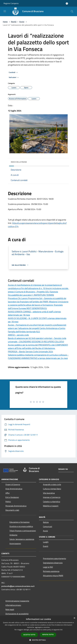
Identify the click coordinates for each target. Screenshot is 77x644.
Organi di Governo (13, 484)
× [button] (74, 618)
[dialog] (38, 630)
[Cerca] (72, 11)
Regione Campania (11, 3)
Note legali (10, 609)
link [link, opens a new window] (61, 630)
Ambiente (13, 535)
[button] (38, 640)
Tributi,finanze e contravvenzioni (23, 531)
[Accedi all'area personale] (67, 4)
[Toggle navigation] (5, 11)
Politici (8, 502)
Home (5, 22)
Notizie (46, 522)
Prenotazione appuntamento (54, 558)
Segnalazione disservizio (53, 563)
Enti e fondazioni (12, 497)
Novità (14, 22)
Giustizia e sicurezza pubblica (21, 526)
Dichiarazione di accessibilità (17, 614)
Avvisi (22, 22)
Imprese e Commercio (52, 497)
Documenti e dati (12, 510)
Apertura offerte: (16, 209)
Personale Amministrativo (16, 506)
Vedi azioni (14, 77)
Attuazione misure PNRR (53, 576)
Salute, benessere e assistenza (22, 539)
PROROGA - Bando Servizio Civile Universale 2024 (31, 352)
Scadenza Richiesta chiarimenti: (22, 199)
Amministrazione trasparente (17, 601)
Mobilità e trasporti (51, 506)
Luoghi (46, 542)
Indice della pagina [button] (19, 162)
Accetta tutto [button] (29, 635)
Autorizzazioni (15, 543)
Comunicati (48, 526)
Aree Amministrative (14, 489)
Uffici (8, 493)
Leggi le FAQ (48, 567)
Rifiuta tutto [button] (48, 635)
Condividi (14, 72)
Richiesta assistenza (51, 571)
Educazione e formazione (19, 522)
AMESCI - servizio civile (18, 335)
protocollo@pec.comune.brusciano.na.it (18, 586)
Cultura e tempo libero (52, 489)
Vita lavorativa (49, 493)
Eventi (46, 546)
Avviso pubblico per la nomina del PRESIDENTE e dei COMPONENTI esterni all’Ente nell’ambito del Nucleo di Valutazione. (38, 347)
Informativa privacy (13, 605)
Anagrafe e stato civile (52, 484)
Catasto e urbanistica (52, 502)
